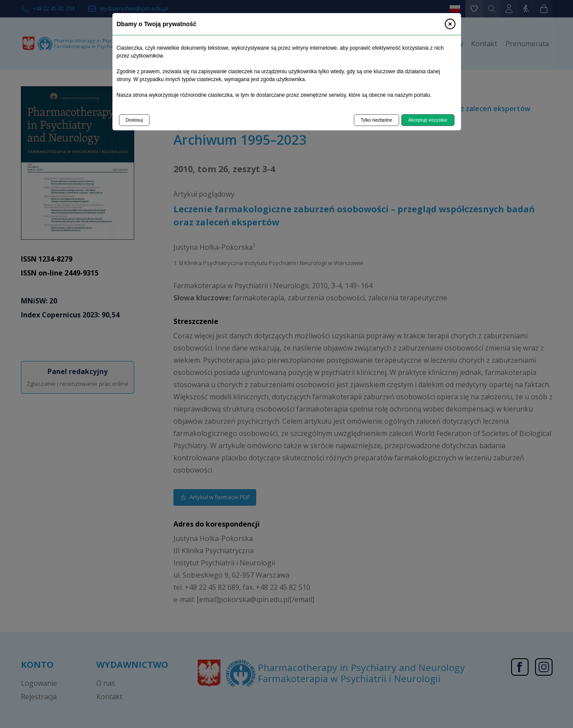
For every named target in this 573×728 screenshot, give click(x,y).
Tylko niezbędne (376, 120)
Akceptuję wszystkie (428, 120)
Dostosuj (134, 120)
